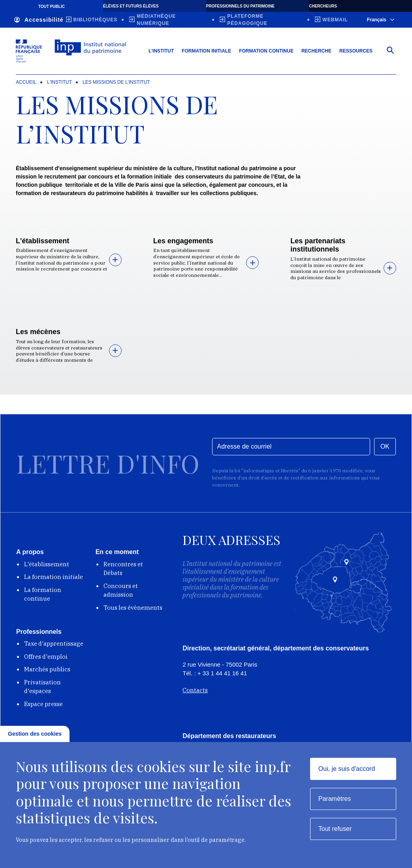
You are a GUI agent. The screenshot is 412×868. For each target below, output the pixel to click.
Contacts (195, 690)
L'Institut (161, 51)
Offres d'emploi (46, 657)
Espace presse (43, 704)
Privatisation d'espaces (42, 687)
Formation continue (266, 51)
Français (381, 20)
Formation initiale (206, 51)
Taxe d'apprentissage (54, 643)
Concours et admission (121, 590)
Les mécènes (38, 332)
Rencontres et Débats (123, 569)
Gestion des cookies (35, 734)
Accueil (26, 82)
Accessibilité (39, 20)
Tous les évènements (133, 608)
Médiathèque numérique (156, 20)
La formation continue (43, 594)
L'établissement (42, 241)
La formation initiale (54, 577)
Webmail (335, 20)
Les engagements (183, 241)
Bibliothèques (96, 20)
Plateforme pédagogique (247, 20)
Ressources (356, 51)
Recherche (316, 51)
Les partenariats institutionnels (318, 245)
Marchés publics (47, 669)
